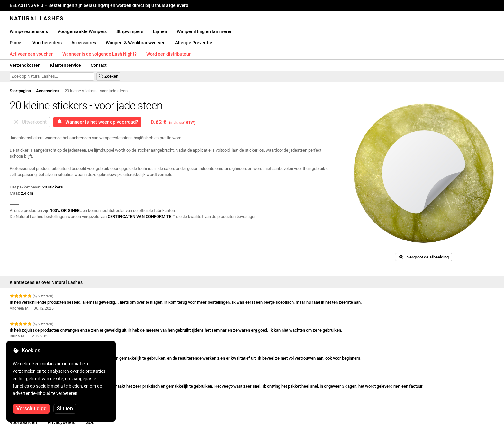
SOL (90, 422)
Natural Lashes (37, 18)
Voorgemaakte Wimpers (82, 31)
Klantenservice (66, 65)
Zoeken (108, 76)
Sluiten (65, 409)
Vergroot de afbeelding (423, 257)
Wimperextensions (29, 31)
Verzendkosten (25, 65)
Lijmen (160, 31)
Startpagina (20, 91)
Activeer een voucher (31, 54)
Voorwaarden (23, 422)
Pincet (16, 43)
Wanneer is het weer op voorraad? (97, 122)
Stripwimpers (130, 31)
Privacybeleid (62, 422)
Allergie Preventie (194, 43)
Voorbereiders (47, 43)
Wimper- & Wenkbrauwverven (136, 43)
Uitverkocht (30, 122)
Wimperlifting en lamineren (205, 31)
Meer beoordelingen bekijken (40, 406)
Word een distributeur (168, 54)
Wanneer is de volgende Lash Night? (99, 54)
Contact (99, 65)
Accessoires (84, 43)
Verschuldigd (32, 409)
